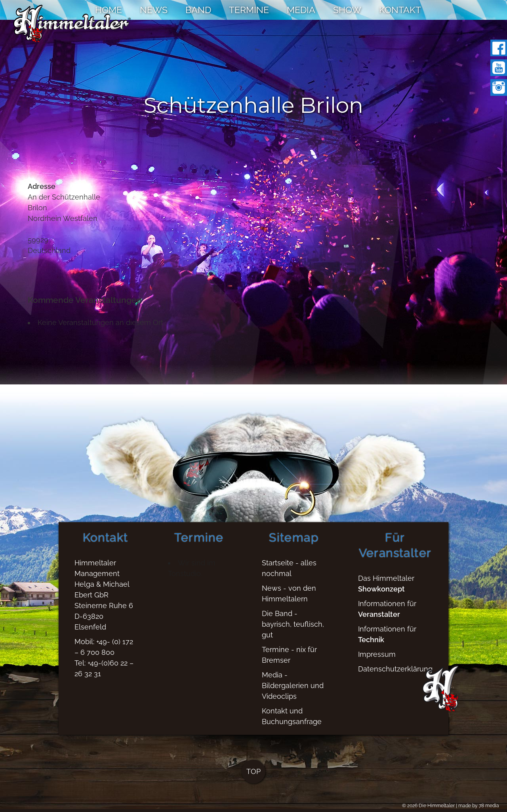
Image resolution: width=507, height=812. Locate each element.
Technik (371, 644)
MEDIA (301, 10)
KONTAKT (400, 10)
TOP (253, 775)
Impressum (377, 658)
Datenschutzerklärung (395, 673)
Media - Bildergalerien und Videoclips (293, 689)
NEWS (154, 10)
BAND (198, 10)
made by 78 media (479, 806)
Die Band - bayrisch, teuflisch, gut (293, 628)
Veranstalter (379, 618)
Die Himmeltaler (437, 806)
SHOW (347, 10)
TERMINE (249, 10)
